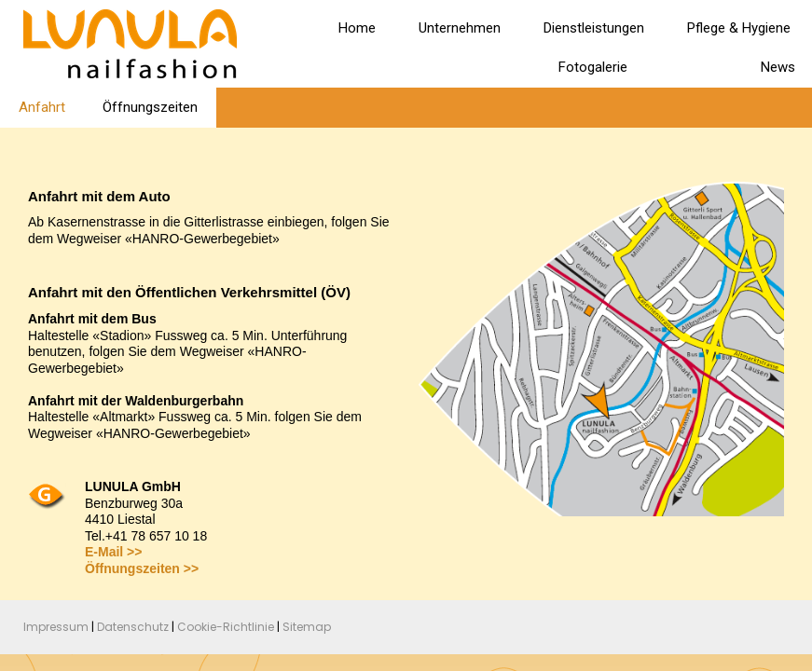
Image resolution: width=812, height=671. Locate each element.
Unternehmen (460, 28)
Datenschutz (133, 627)
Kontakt (694, 67)
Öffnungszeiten (150, 107)
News (778, 67)
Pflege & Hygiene (739, 28)
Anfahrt (42, 107)
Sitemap (307, 627)
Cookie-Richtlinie (226, 627)
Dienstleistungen (594, 28)
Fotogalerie (593, 67)
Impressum (56, 627)
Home (357, 28)
